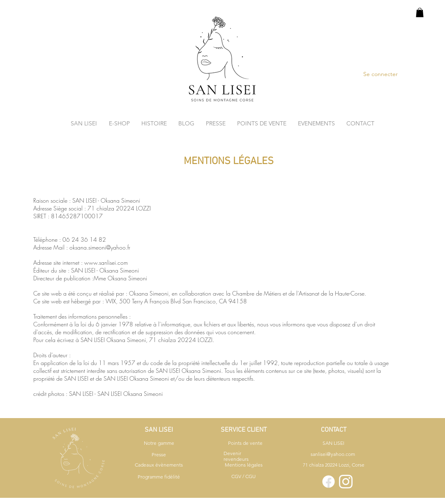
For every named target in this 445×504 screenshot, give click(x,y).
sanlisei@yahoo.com (333, 454)
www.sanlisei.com (106, 262)
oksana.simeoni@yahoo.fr (100, 247)
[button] (420, 13)
